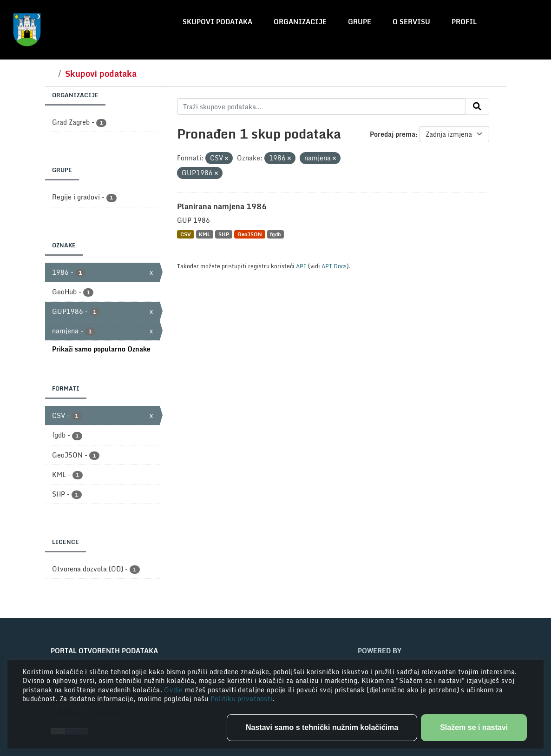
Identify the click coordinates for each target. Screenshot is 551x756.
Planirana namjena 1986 (222, 206)
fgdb (275, 234)
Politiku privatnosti (242, 699)
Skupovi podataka (217, 22)
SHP (224, 234)
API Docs (334, 266)
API (301, 266)
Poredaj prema (393, 134)
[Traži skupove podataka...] (321, 106)
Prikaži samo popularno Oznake (101, 349)
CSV (186, 234)
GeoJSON (250, 234)
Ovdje (174, 690)
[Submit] (477, 106)
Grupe (360, 22)
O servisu (411, 22)
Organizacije (300, 22)
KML (204, 234)
